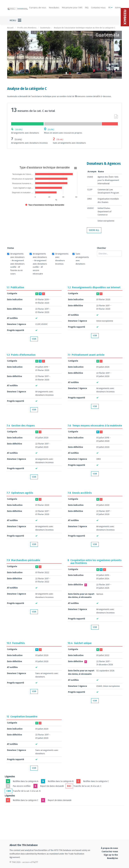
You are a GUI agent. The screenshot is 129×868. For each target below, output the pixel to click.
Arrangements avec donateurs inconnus (60, 259)
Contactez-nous (98, 8)
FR (110, 8)
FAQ (87, 8)
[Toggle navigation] (15, 20)
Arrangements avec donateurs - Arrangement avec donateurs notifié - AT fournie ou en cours (16, 264)
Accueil (10, 28)
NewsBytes (54, 8)
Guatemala (45, 28)
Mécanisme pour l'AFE (72, 8)
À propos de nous (38, 8)
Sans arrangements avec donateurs (81, 259)
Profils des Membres (27, 28)
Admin (118, 8)
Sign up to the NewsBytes (111, 857)
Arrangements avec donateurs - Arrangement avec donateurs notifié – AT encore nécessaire (38, 264)
